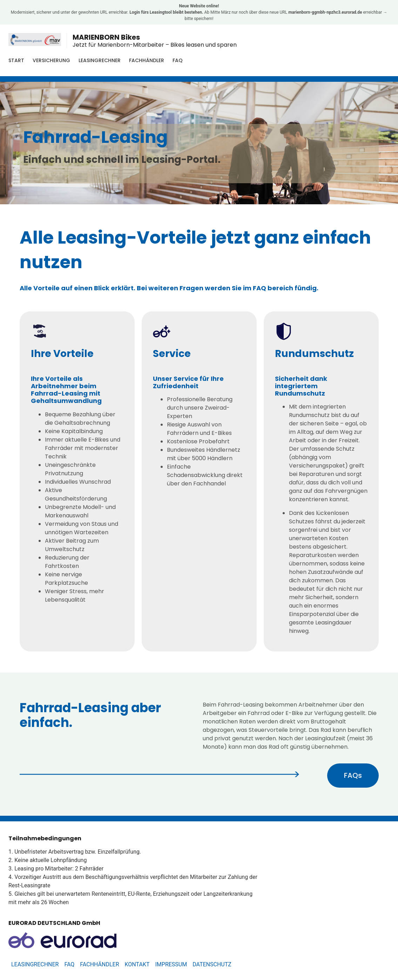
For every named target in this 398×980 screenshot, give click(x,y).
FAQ (178, 60)
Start (16, 60)
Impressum (171, 964)
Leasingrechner (100, 60)
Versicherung (51, 60)
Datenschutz (212, 964)
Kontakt (137, 964)
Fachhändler (147, 60)
